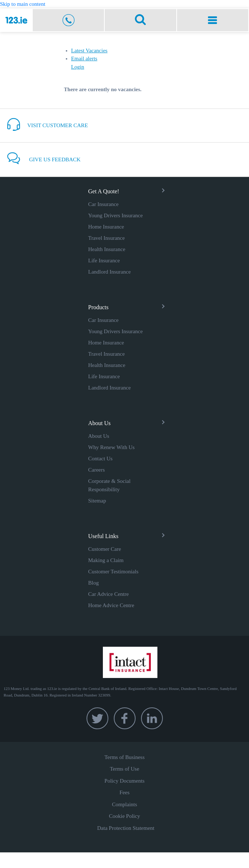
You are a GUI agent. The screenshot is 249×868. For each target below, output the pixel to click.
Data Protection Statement (126, 828)
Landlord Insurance (110, 272)
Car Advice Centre (109, 594)
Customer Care (105, 549)
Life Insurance (104, 261)
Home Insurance (106, 227)
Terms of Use (124, 769)
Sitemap (97, 501)
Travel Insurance (107, 238)
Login (78, 67)
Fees (125, 792)
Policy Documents (124, 781)
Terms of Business (124, 757)
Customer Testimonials (113, 572)
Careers (97, 470)
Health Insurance (107, 249)
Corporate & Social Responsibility (110, 485)
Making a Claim (106, 560)
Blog (94, 583)
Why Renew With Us (112, 447)
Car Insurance (104, 204)
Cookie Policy (124, 816)
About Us (99, 436)
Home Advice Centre (111, 605)
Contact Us (101, 459)
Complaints (124, 804)
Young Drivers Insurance (116, 215)
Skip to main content (23, 4)
